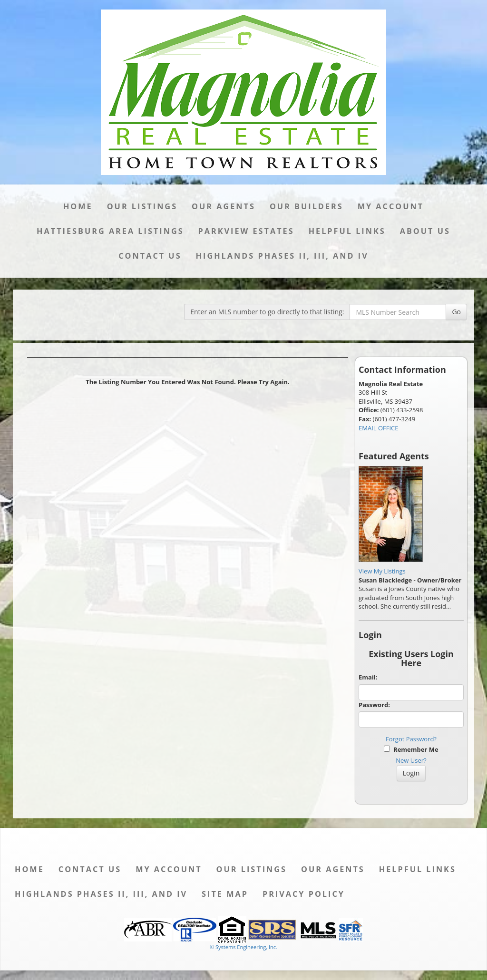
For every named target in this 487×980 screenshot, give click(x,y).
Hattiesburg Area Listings (110, 231)
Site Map (225, 894)
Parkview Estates (246, 231)
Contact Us (150, 256)
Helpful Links (347, 231)
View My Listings (382, 571)
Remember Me (411, 749)
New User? (411, 760)
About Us (425, 231)
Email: (368, 677)
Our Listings (142, 206)
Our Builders (307, 206)
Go (456, 312)
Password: (374, 705)
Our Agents (224, 206)
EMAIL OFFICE (379, 428)
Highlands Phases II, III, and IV (282, 256)
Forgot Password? (411, 739)
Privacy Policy (304, 894)
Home (78, 206)
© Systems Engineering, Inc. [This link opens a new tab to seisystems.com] (243, 947)
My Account (391, 206)
